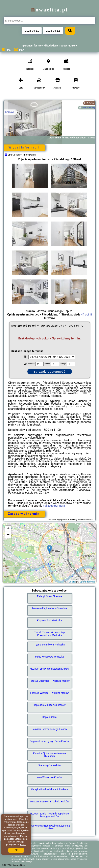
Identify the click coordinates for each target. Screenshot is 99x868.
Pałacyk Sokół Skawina (49, 596)
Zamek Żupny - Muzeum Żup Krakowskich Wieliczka (50, 634)
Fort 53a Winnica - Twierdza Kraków (49, 693)
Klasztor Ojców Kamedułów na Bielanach (49, 755)
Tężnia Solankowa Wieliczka (49, 645)
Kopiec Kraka (50, 717)
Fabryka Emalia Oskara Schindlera (49, 790)
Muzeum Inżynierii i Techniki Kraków (49, 802)
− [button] (8, 535)
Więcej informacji (24, 147)
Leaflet (72, 582)
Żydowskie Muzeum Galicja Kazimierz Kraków (49, 827)
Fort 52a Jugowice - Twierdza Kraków (49, 681)
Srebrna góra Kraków (49, 765)
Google (23, 819)
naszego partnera (54, 506)
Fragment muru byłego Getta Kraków (49, 741)
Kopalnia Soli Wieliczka (49, 621)
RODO (23, 845)
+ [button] (8, 529)
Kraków (9, 112)
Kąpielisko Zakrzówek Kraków (49, 705)
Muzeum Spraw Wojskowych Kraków (49, 669)
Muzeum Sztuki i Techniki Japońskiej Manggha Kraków (50, 815)
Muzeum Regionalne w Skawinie (49, 608)
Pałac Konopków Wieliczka (49, 657)
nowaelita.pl (49, 10)
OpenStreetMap (88, 582)
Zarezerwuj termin (24, 514)
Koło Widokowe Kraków (50, 777)
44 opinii (86, 314)
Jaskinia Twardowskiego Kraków (49, 729)
